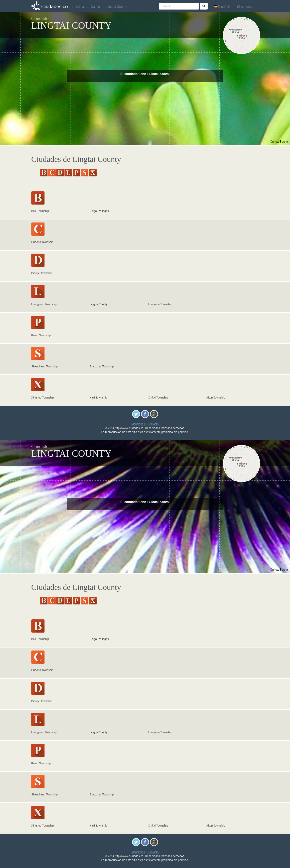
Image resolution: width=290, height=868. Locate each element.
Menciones (138, 424)
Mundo (245, 7)
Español (222, 7)
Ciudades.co (55, 6)
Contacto (153, 424)
